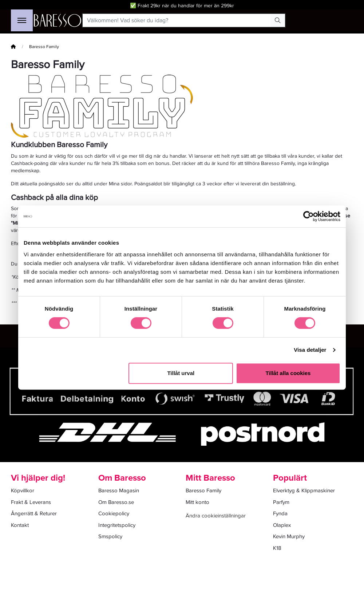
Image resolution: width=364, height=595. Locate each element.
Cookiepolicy (114, 513)
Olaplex (282, 525)
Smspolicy (110, 536)
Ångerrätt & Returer (34, 513)
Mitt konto (197, 502)
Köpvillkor (23, 490)
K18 (277, 548)
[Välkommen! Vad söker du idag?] (177, 20)
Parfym (281, 502)
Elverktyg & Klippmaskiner (304, 490)
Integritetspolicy (117, 525)
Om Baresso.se (116, 502)
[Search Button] (278, 20)
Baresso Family (203, 490)
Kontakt (20, 525)
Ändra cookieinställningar (216, 516)
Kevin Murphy (289, 536)
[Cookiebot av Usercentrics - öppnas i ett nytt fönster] (308, 216)
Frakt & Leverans (31, 502)
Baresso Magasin (119, 490)
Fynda (280, 513)
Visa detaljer (310, 350)
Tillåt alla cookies (288, 373)
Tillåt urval (181, 373)
